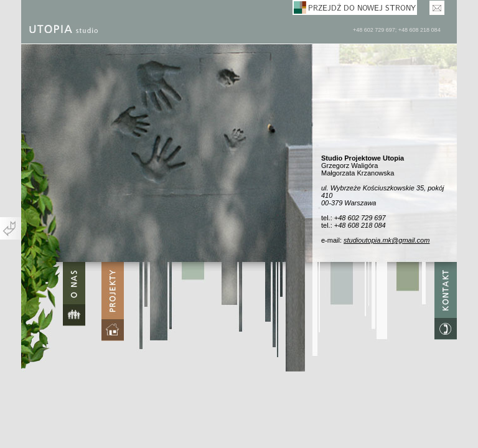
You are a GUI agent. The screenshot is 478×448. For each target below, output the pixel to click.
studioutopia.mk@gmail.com (387, 240)
